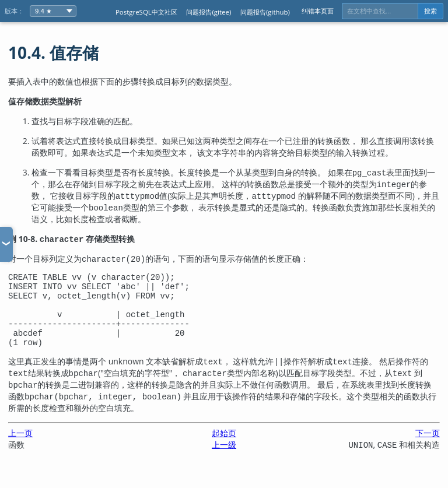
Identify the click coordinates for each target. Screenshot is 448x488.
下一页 (428, 447)
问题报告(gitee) (209, 12)
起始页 (224, 447)
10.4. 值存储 (53, 52)
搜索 (430, 11)
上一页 (20, 447)
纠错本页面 (318, 11)
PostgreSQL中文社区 (146, 12)
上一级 (224, 459)
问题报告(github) (265, 12)
